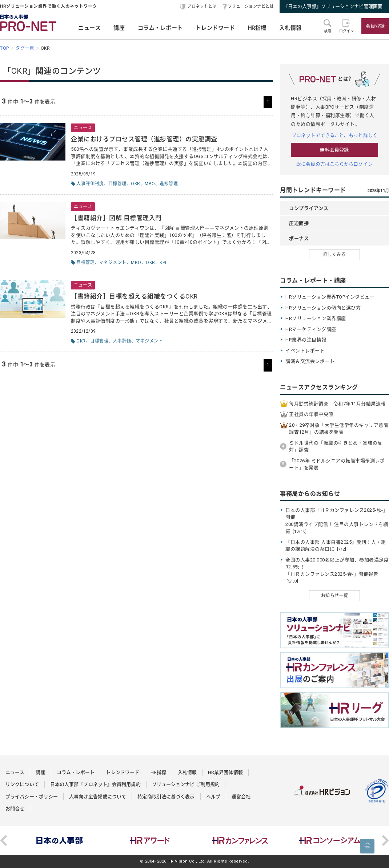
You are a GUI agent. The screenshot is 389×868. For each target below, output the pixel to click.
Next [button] (385, 840)
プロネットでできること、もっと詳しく (334, 135)
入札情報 (290, 28)
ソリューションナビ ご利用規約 (186, 784)
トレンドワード (215, 28)
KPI (163, 263)
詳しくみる (335, 255)
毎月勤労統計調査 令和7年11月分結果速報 (337, 404)
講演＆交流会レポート (310, 361)
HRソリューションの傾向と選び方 (323, 308)
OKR (136, 184)
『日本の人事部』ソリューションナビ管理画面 (333, 6)
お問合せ (15, 809)
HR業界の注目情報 (306, 340)
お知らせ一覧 (335, 596)
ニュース (89, 28)
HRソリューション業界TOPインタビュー (330, 297)
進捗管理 (169, 184)
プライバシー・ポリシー (32, 797)
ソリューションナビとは (251, 6)
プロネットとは (202, 6)
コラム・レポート (160, 28)
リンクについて (22, 784)
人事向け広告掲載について (98, 797)
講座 (119, 28)
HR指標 (257, 28)
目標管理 (117, 184)
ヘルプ (213, 797)
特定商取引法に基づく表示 (166, 797)
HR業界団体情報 (225, 772)
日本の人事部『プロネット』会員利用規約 (95, 784)
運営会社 (241, 797)
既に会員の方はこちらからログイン (334, 164)
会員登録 (375, 26)
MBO (150, 184)
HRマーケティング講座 (311, 329)
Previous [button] (4, 840)
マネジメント (113, 263)
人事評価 (122, 341)
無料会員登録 (334, 150)
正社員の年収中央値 (311, 414)
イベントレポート (305, 351)
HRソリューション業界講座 (316, 318)
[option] (60, 840)
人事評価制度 (90, 184)
